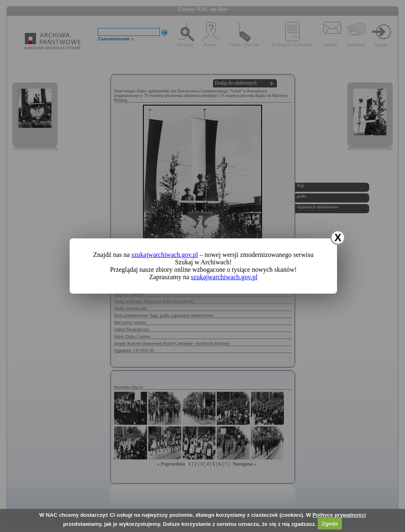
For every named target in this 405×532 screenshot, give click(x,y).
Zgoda (330, 524)
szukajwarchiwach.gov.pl (165, 255)
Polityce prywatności (339, 515)
